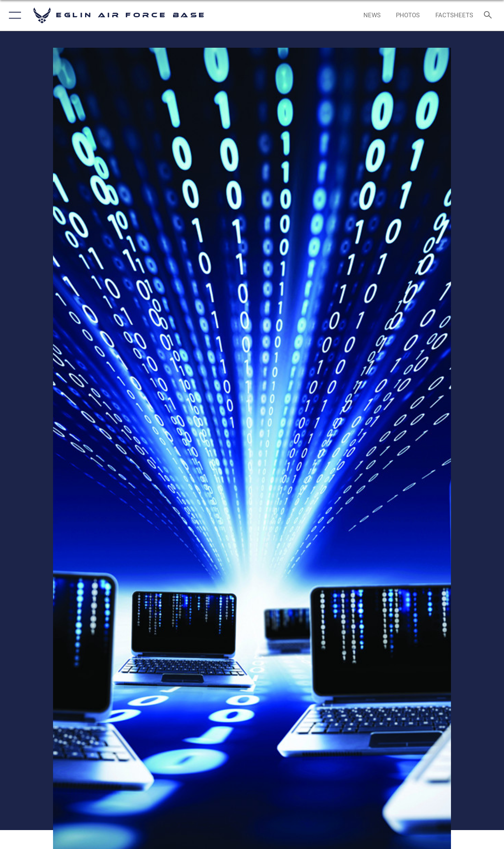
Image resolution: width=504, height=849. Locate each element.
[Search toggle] (490, 15)
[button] (13, 15)
